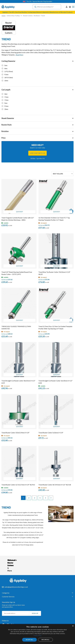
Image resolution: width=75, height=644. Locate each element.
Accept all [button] (29, 640)
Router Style (6, 125)
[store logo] (8, 7)
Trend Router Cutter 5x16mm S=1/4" (51, 433)
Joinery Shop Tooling (13, 16)
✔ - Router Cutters (27, 16)
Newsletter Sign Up (8, 602)
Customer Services (8, 596)
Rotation (5, 131)
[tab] (37, 72)
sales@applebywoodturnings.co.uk (16, 586)
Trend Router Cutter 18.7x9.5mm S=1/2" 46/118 (55, 485)
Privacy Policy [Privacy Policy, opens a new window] (37, 635)
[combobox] (47, 7)
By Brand (37, 16)
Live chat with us (37, 153)
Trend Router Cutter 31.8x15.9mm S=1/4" (15, 433)
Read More (19, 55)
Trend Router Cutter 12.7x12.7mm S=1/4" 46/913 (18, 485)
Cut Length (6, 90)
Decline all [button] (45, 640)
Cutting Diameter (8, 61)
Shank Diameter (8, 118)
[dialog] (37, 634)
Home (3, 16)
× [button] (73, 626)
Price (3, 138)
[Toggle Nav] (73, 7)
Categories (6, 593)
